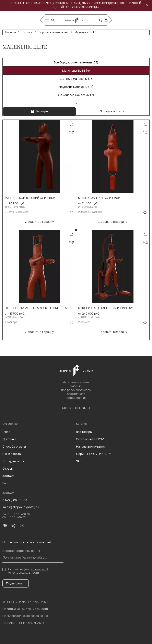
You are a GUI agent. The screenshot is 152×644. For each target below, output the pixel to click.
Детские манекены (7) (76, 79)
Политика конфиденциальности (25, 609)
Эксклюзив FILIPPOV (90, 439)
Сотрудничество (14, 461)
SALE (79, 461)
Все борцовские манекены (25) (76, 62)
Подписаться (16, 583)
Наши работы (12, 454)
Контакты (9, 476)
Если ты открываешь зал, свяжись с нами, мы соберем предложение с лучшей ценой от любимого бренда (76, 5)
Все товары (84, 432)
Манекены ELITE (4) (76, 70)
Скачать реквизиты (76, 408)
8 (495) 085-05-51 (15, 500)
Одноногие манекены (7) (76, 95)
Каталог (27, 32)
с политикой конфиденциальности (28, 571)
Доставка (9, 439)
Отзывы (8, 468)
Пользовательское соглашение (25, 616)
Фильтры (39, 111)
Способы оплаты (14, 446)
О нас (6, 432)
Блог (6, 483)
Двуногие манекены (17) (76, 87)
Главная (10, 32)
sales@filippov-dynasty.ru (21, 507)
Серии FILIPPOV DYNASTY (93, 454)
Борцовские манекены (54, 32)
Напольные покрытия (91, 446)
